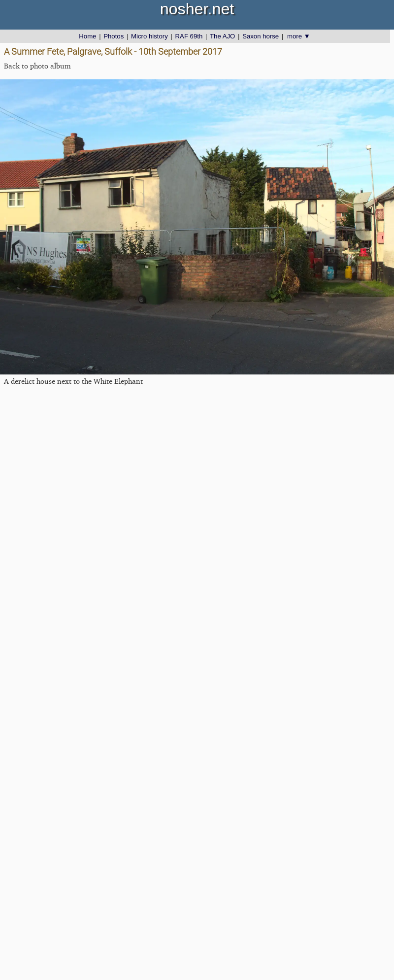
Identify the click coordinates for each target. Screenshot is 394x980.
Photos (114, 36)
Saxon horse (261, 36)
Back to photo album (37, 66)
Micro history (149, 36)
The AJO (222, 36)
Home (87, 36)
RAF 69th (189, 36)
